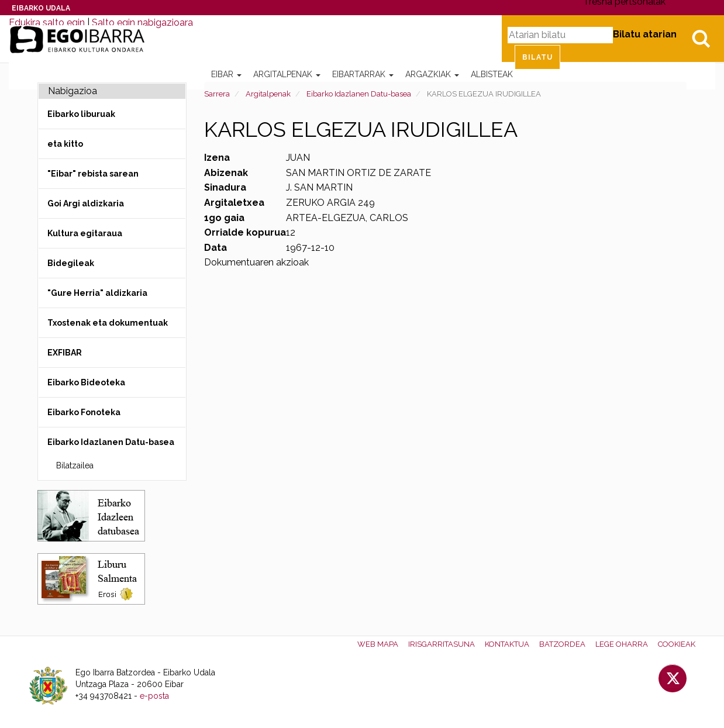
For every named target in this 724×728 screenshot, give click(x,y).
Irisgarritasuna (442, 644)
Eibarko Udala (41, 8)
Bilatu (701, 39)
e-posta (154, 696)
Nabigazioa (73, 91)
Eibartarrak (363, 74)
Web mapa (378, 644)
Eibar (226, 74)
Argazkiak (432, 74)
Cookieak (677, 644)
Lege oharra (622, 644)
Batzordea (562, 644)
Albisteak (492, 74)
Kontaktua (507, 644)
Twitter (673, 678)
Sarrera (217, 94)
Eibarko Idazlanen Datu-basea (359, 94)
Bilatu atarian (645, 34)
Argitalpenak (287, 74)
